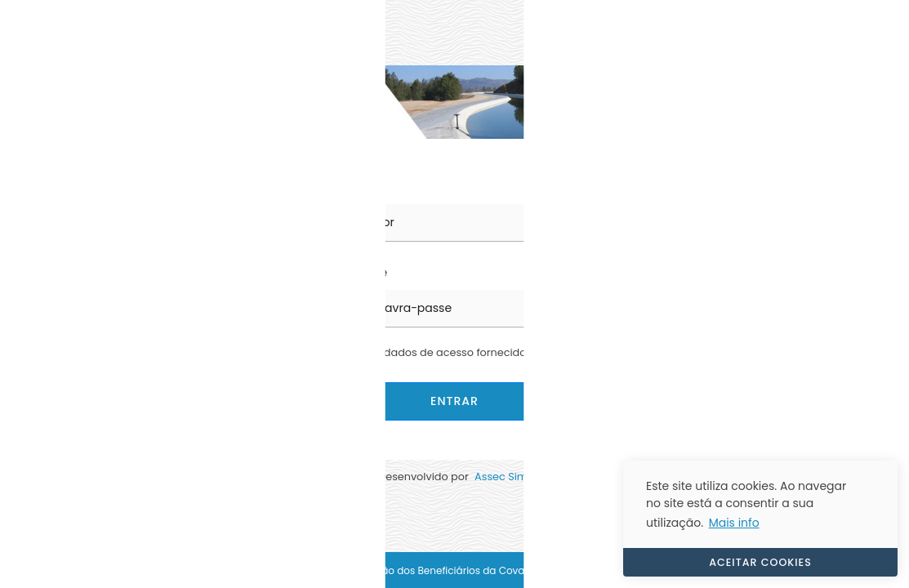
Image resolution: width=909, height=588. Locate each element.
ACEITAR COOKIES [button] (760, 562)
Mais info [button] (734, 523)
